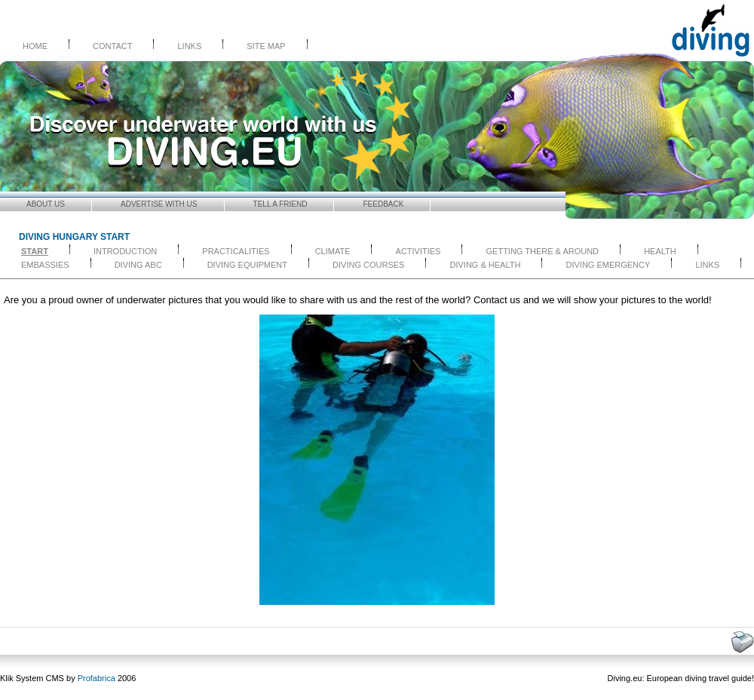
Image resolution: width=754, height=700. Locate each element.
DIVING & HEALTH (486, 265)
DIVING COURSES (368, 265)
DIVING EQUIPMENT (247, 265)
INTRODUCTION (125, 251)
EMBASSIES (45, 265)
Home (35, 46)
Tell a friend (280, 204)
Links (189, 46)
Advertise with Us (159, 204)
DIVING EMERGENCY (608, 265)
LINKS (707, 265)
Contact (112, 46)
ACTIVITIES (418, 251)
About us (46, 204)
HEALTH (660, 251)
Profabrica (97, 678)
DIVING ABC (138, 265)
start (35, 251)
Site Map (266, 46)
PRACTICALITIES (236, 251)
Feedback (384, 204)
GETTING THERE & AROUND (543, 251)
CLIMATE (333, 251)
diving (696, 678)
